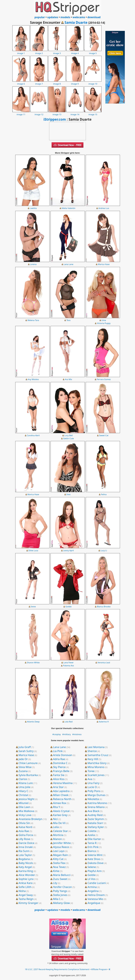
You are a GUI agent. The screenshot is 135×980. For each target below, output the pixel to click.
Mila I (57, 899)
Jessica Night (26, 799)
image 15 (93, 113)
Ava (90, 779)
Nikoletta (93, 799)
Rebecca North (62, 799)
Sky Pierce (59, 767)
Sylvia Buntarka (28, 775)
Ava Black (93, 811)
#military (67, 734)
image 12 (39, 113)
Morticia (58, 835)
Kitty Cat (58, 859)
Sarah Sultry (26, 751)
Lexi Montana (96, 747)
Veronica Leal (104, 662)
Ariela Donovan (63, 755)
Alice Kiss (59, 779)
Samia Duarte (76, 22)
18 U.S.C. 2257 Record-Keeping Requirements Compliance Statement (57, 969)
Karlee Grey (60, 815)
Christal (23, 795)
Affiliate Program (99, 969)
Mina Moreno (96, 767)
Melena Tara (33, 320)
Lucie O (92, 787)
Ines (69, 494)
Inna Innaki (26, 847)
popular (40, 17)
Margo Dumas (96, 795)
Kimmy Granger (28, 903)
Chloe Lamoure (28, 763)
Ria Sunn (24, 851)
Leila (56, 827)
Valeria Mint (95, 855)
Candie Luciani (97, 883)
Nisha (22, 891)
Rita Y (57, 807)
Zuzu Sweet (60, 879)
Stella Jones (60, 895)
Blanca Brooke (104, 607)
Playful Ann (95, 871)
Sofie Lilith (25, 887)
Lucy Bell (68, 435)
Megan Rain (61, 855)
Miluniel (23, 803)
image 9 (75, 82)
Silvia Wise (25, 767)
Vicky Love (25, 815)
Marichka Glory (97, 763)
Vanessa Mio (95, 899)
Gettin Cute (68, 438)
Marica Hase (104, 264)
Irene (33, 607)
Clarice (23, 779)
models (65, 17)
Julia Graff (25, 747)
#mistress (77, 734)
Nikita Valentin (69, 208)
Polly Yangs (60, 891)
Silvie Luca (33, 550)
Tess (69, 320)
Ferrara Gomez (104, 379)
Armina (92, 887)
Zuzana (23, 771)
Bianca (92, 851)
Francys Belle (61, 771)
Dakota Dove (96, 863)
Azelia (91, 835)
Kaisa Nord (25, 827)
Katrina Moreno (97, 803)
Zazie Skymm (96, 819)
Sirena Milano (96, 807)
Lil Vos (91, 879)
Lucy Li (104, 550)
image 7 (39, 82)
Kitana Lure (26, 783)
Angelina (93, 891)
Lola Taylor (25, 855)
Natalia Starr (95, 823)
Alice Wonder (27, 875)
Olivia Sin (24, 823)
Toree (91, 771)
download (94, 17)
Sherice (92, 751)
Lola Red (68, 722)
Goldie (68, 607)
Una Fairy (93, 783)
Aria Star (58, 787)
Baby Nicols (26, 863)
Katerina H (104, 722)
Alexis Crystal (61, 811)
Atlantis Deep (33, 722)
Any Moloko (33, 379)
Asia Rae (24, 831)
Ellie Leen (24, 807)
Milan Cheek (61, 795)
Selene (92, 867)
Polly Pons (94, 791)
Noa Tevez (59, 867)
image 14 (75, 113)
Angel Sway (26, 895)
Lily (55, 883)
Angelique (94, 903)
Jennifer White (62, 843)
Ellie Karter (94, 839)
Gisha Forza (26, 835)
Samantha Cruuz (98, 755)
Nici (55, 819)
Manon (57, 839)
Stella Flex (59, 863)
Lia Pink (58, 751)
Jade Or (23, 759)
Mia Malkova (26, 811)
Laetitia (33, 208)
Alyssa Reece (61, 847)
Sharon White (33, 662)
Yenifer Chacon (62, 887)
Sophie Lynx (26, 879)
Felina (104, 494)
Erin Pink (93, 847)
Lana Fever (68, 662)
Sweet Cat (104, 435)
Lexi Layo (59, 851)
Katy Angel (25, 867)
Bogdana (24, 859)
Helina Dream (96, 895)
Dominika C (60, 763)
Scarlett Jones (96, 775)
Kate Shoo (94, 859)
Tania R (92, 843)
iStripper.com (55, 119)
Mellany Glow (61, 903)
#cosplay (57, 734)
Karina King (26, 871)
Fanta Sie (59, 775)
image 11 (21, 113)
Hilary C (23, 791)
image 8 (57, 82)
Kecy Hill (93, 759)
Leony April (69, 550)
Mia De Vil (59, 823)
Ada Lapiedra (61, 791)
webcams (79, 17)
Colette (92, 831)
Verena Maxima (63, 783)
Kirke (56, 871)
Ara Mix (69, 379)
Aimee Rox (60, 803)
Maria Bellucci (62, 875)
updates (53, 17)
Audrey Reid (95, 815)
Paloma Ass (69, 666)
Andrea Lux (104, 208)
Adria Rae (59, 759)
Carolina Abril (33, 435)
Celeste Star (60, 831)
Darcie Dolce (26, 843)
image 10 (93, 82)
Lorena (33, 264)
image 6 (21, 82)
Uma (104, 320)
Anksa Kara (25, 883)
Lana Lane (69, 264)
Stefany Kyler (96, 827)
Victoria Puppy (104, 323)
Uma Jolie (24, 787)
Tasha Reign (26, 899)
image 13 (57, 113)
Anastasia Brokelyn (30, 819)
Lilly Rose (24, 839)
